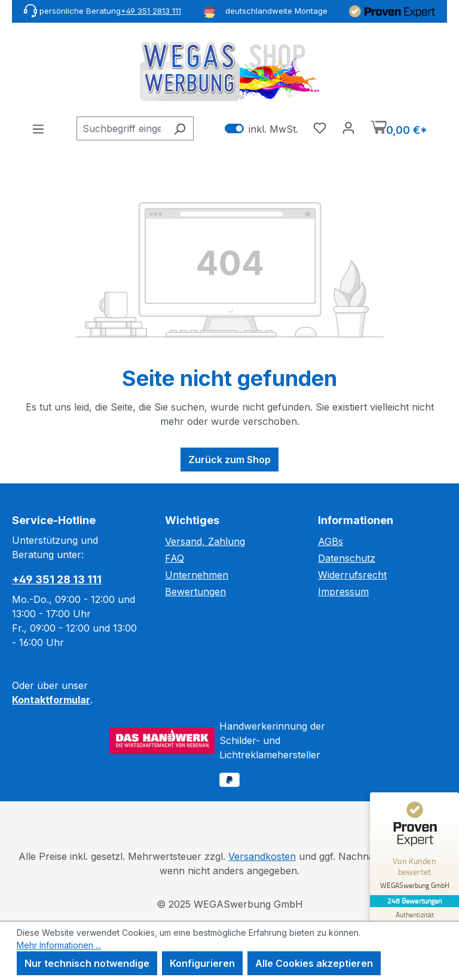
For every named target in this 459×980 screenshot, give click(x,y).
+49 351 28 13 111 (57, 579)
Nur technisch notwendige (87, 963)
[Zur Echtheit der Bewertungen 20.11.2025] (414, 920)
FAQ (175, 558)
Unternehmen (197, 575)
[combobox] (121, 128)
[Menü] (38, 128)
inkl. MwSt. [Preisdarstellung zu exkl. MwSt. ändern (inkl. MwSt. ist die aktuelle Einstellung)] (261, 129)
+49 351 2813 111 (151, 11)
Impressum (343, 592)
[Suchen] (180, 128)
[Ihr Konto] (348, 127)
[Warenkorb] (399, 129)
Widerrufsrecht (352, 575)
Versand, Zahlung (205, 541)
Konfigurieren (202, 963)
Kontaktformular (51, 700)
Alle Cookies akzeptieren (314, 963)
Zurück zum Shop (229, 460)
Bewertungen (195, 592)
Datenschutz (347, 558)
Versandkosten (262, 856)
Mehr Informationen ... (59, 945)
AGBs (331, 541)
